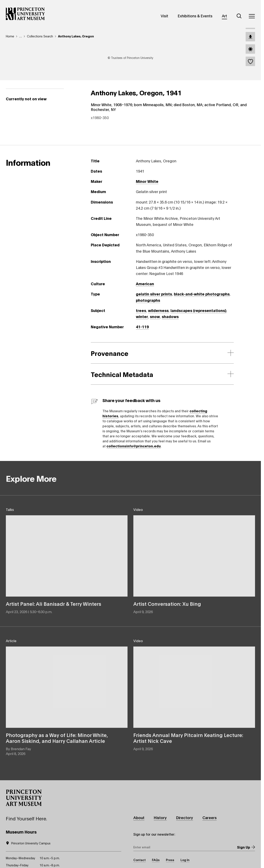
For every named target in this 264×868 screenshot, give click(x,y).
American (145, 284)
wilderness (158, 310)
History (160, 817)
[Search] (239, 16)
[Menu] (252, 16)
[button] (24, 798)
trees (141, 310)
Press (170, 860)
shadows (170, 316)
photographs (148, 300)
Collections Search (40, 36)
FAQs (156, 860)
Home (10, 36)
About (139, 817)
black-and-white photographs (202, 294)
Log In (185, 860)
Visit (164, 16)
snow (155, 316)
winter (142, 316)
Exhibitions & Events (195, 16)
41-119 (142, 327)
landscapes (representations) (198, 310)
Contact (140, 860)
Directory (185, 817)
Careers (210, 817)
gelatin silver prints (154, 294)
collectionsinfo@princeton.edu (134, 446)
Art (224, 16)
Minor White (147, 181)
